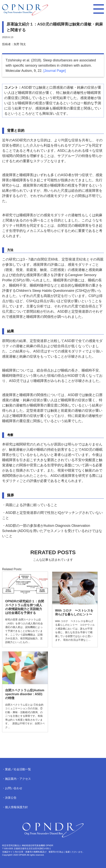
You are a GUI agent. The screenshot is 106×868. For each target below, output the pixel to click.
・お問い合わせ (12, 788)
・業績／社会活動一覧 (17, 769)
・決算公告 (9, 798)
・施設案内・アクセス (17, 779)
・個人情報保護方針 (15, 807)
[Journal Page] (55, 71)
